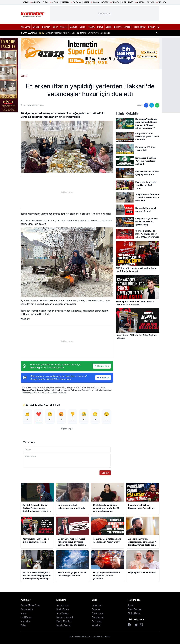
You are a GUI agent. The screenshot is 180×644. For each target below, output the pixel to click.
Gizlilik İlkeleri (134, 613)
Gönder (105, 473)
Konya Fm (25, 621)
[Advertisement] (104, 14)
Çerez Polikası (134, 609)
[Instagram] (141, 625)
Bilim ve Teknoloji (123, 27)
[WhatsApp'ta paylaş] (157, 105)
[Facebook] (129, 625)
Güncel (36, 27)
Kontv (23, 613)
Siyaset (64, 27)
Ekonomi (46, 27)
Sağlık (109, 27)
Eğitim (83, 27)
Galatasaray (98, 613)
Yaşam (91, 27)
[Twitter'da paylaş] (152, 105)
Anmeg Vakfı (27, 609)
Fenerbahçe (98, 617)
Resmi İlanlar (140, 27)
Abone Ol (103, 378)
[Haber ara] (157, 33)
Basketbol (97, 621)
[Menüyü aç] (158, 27)
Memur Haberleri (65, 617)
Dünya (100, 27)
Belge (23, 625)
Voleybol (96, 625)
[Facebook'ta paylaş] (146, 105)
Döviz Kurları (63, 609)
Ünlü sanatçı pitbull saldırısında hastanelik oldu (64, 32)
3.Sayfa (73, 27)
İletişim (152, 27)
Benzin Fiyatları (64, 625)
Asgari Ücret (62, 605)
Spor (55, 27)
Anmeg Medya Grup (30, 605)
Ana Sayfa (25, 27)
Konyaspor (97, 605)
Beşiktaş (96, 609)
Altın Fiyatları (63, 613)
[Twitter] (136, 625)
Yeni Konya (26, 617)
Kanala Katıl (102, 366)
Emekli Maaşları (64, 621)
